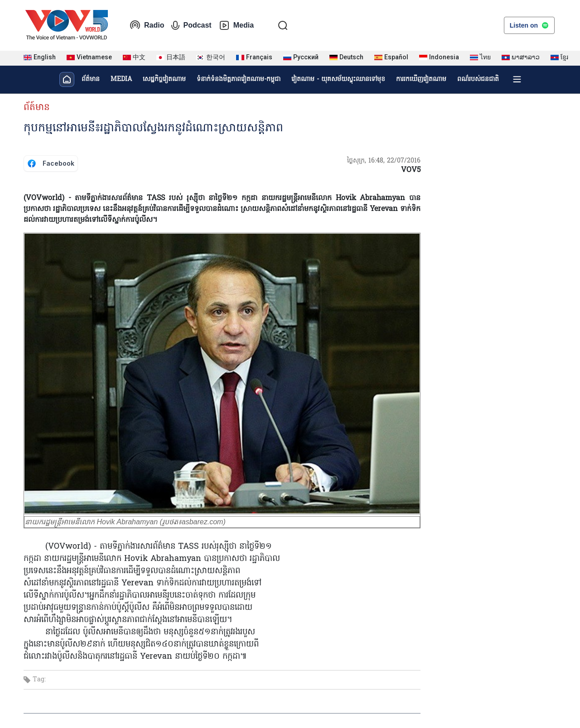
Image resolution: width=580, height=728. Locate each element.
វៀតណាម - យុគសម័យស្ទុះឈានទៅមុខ (338, 79)
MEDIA (121, 79)
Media (236, 25)
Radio (147, 25)
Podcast (191, 25)
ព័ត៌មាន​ (91, 79)
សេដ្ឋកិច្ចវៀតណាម (164, 79)
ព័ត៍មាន (37, 108)
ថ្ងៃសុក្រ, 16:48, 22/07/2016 (384, 161)
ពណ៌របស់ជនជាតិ (478, 79)
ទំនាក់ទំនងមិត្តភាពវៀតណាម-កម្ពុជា (239, 79)
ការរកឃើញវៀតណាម (421, 79)
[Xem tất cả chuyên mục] (517, 79)
